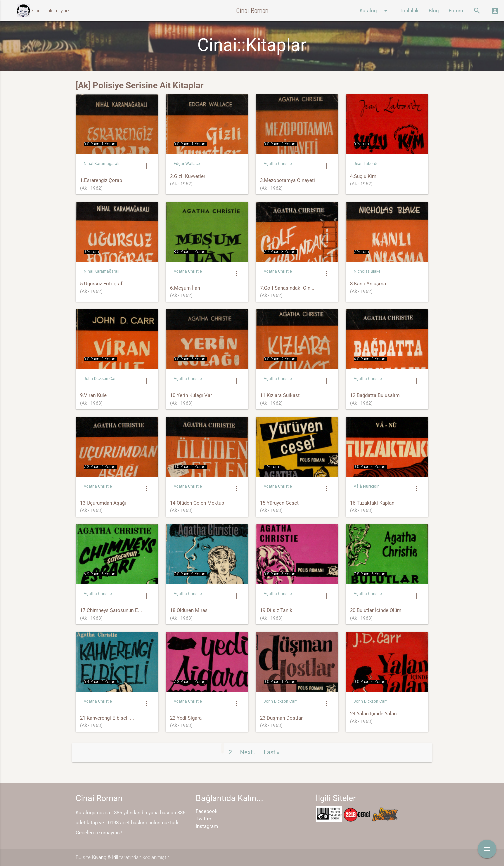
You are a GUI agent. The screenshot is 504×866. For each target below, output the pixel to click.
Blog (434, 11)
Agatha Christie (278, 164)
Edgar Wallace (187, 164)
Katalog (375, 11)
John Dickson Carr (100, 379)
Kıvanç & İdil (105, 857)
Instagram (207, 826)
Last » (271, 752)
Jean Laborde (366, 164)
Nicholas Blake (367, 271)
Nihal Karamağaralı (101, 164)
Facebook (207, 811)
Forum (456, 11)
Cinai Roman (252, 10)
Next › (248, 752)
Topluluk (409, 11)
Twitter (203, 819)
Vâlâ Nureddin (367, 486)
